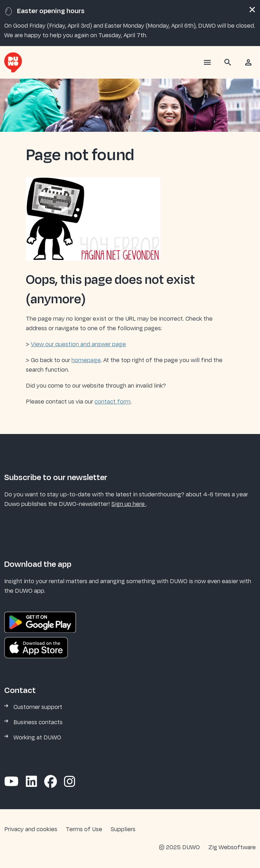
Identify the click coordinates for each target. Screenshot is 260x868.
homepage (86, 360)
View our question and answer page (78, 344)
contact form (112, 402)
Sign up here (129, 504)
